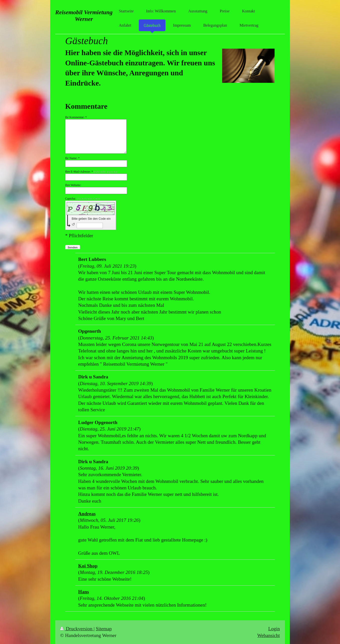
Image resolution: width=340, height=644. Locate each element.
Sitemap (104, 629)
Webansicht (269, 635)
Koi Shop (88, 566)
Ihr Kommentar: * (76, 117)
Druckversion (77, 629)
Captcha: (83, 199)
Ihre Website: (73, 185)
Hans (84, 592)
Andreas (87, 514)
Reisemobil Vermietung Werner (84, 16)
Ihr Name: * (72, 158)
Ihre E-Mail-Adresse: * (91, 172)
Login (274, 629)
